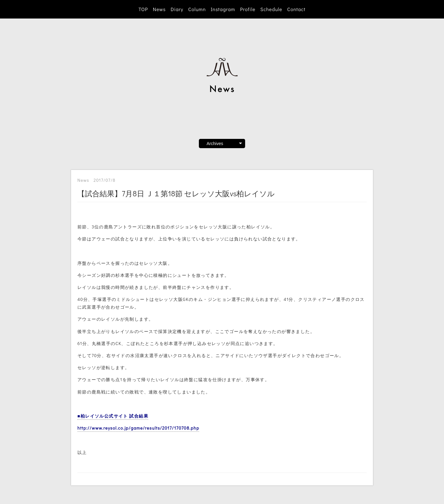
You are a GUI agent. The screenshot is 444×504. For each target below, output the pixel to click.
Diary (177, 9)
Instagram (223, 9)
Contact (296, 9)
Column (197, 9)
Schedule (271, 9)
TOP (143, 9)
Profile (248, 9)
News (159, 9)
